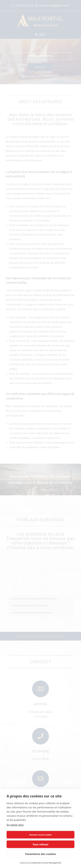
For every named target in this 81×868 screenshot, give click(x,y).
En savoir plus (15, 825)
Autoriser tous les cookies (41, 835)
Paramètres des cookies (40, 854)
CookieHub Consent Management (46, 863)
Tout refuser (40, 844)
